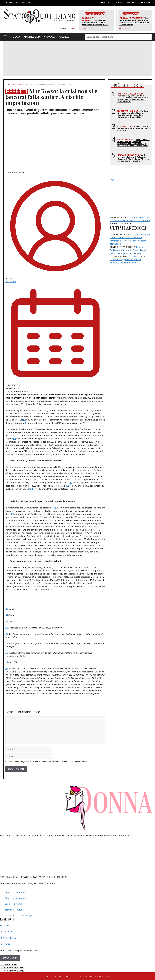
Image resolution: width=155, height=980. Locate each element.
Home (8, 84)
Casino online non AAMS (12, 968)
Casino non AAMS (9, 964)
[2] (24, 420)
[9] (13, 514)
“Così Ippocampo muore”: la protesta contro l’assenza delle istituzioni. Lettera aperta (134, 21)
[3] (25, 423)
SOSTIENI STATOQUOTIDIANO (125, 2)
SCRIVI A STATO (10, 958)
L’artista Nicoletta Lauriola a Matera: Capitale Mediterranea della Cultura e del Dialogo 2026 (133, 114)
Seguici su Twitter (14, 904)
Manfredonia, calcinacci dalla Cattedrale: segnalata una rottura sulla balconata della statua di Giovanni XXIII (133, 99)
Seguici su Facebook (15, 892)
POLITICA (64, 37)
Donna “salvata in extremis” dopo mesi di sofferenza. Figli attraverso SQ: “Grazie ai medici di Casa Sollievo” (133, 143)
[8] (54, 508)
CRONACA (50, 37)
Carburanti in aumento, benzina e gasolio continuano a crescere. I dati (95, 22)
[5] (71, 483)
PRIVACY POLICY (8, 938)
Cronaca (16, 84)
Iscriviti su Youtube (14, 910)
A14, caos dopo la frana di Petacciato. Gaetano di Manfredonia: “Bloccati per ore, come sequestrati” (133, 158)
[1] (84, 417)
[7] (32, 489)
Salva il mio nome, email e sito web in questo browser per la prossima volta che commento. (48, 762)
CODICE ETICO (7, 932)
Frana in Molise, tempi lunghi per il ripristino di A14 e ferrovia (133, 128)
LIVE (112, 180)
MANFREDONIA (32, 37)
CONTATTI (105, 2)
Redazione (11, 281)
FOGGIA (16, 37)
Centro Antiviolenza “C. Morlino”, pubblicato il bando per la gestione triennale (129, 250)
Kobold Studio (103, 976)
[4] (15, 439)
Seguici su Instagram (15, 898)
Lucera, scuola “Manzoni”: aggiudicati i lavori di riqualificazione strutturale (127, 259)
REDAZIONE (146, 2)
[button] (5, 37)
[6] (67, 486)
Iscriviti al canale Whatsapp (18, 915)
